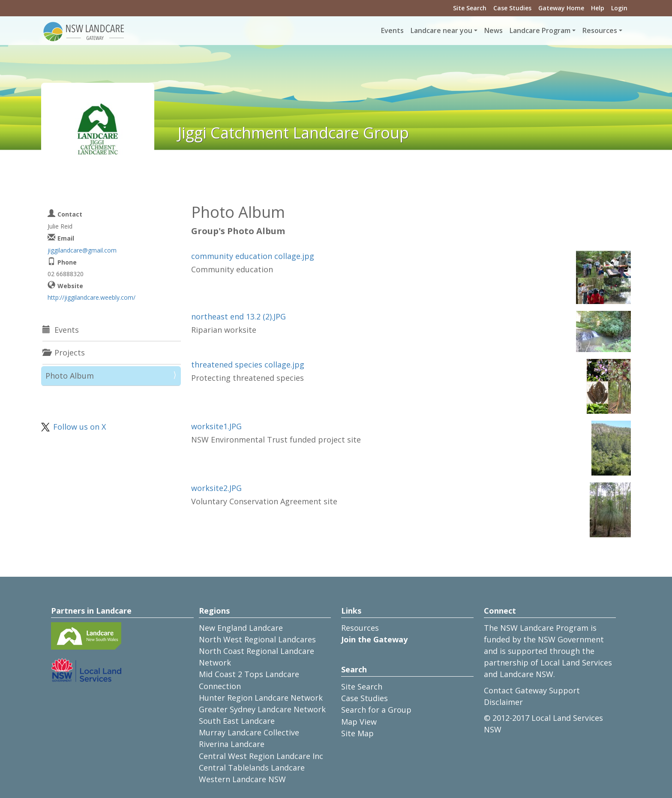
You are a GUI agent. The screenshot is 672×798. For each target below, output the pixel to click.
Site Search (470, 8)
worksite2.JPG (216, 488)
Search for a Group (376, 710)
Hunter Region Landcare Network (261, 698)
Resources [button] (600, 30)
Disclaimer (503, 702)
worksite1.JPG (216, 426)
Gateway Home (561, 8)
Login (619, 8)
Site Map (357, 733)
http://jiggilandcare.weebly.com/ (91, 297)
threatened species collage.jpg (248, 364)
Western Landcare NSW (242, 779)
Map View (359, 722)
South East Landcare (237, 721)
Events (392, 30)
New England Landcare (241, 628)
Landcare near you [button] (441, 30)
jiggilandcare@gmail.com (82, 250)
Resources (360, 628)
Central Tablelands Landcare (252, 768)
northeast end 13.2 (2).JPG (238, 316)
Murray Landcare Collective (249, 732)
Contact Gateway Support (532, 690)
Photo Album (70, 376)
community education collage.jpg (253, 256)
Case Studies (512, 8)
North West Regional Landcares (257, 639)
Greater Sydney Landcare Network (262, 709)
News (493, 30)
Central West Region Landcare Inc (261, 756)
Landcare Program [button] (540, 30)
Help (598, 8)
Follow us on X (79, 427)
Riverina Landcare (232, 744)
